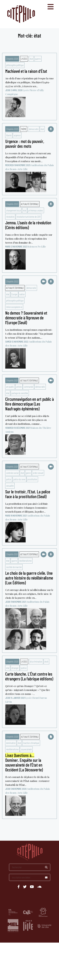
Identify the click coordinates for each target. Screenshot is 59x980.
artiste (19, 387)
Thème (24, 129)
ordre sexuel (38, 473)
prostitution (32, 479)
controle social (12, 473)
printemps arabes (36, 210)
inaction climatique (31, 743)
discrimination (36, 661)
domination (11, 743)
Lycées (24, 59)
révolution (10, 217)
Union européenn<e (14, 307)
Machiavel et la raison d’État (26, 71)
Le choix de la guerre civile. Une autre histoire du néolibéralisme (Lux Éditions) (29, 578)
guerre (38, 59)
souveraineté (26, 749)
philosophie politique (15, 65)
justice (24, 668)
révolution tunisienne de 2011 (29, 217)
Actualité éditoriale (30, 204)
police (9, 479)
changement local (13, 210)
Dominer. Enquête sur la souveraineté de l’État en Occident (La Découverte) (24, 763)
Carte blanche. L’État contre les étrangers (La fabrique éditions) (29, 676)
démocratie (34, 129)
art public (10, 387)
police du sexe (19, 479)
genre (28, 473)
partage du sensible (20, 393)
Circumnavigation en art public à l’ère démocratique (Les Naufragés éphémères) (29, 404)
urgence (17, 135)
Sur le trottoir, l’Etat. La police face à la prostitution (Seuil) (28, 494)
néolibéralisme (25, 561)
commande (28, 387)
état (31, 59)
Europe (14, 294)
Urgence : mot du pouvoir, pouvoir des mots (25, 144)
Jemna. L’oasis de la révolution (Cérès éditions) (28, 225)
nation (22, 294)
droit (46, 661)
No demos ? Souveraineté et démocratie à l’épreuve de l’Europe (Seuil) (26, 318)
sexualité (10, 486)
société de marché (14, 567)
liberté (9, 135)
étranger (15, 668)
